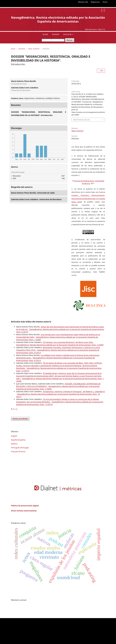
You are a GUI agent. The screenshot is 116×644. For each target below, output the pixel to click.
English (14, 436)
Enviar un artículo (20, 419)
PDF (101, 71)
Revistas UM (83, 2)
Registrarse (95, 2)
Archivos (56, 34)
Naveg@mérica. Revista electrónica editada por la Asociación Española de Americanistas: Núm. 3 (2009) (60, 345)
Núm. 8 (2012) (34, 49)
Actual (45, 34)
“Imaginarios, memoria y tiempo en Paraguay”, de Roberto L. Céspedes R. (74, 391)
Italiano (14, 444)
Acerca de (67, 34)
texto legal (77, 202)
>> (17, 409)
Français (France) (18, 451)
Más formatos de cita (82, 120)
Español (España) (18, 440)
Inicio (13, 49)
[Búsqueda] (53, 40)
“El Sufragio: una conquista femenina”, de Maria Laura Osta (68, 342)
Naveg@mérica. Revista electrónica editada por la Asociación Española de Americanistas (58, 19)
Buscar (70, 40)
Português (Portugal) (20, 448)
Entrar (105, 2)
